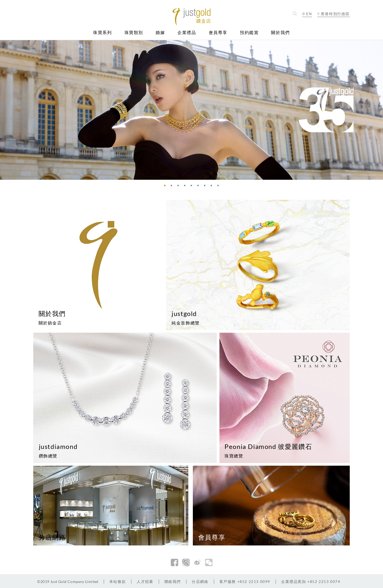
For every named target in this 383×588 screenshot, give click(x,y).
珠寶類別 (134, 33)
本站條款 (118, 581)
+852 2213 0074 (311, 581)
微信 (209, 562)
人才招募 (145, 581)
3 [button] (180, 187)
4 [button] (186, 187)
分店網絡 (200, 581)
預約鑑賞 (249, 33)
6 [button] (199, 187)
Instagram (186, 562)
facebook (174, 562)
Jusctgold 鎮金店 (192, 17)
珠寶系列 (102, 33)
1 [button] (166, 187)
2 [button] (173, 187)
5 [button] (193, 187)
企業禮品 (187, 33)
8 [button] (213, 187)
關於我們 (280, 33)
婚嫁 (160, 33)
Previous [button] (5, 110)
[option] (191, 110)
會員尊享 (218, 33)
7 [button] (206, 187)
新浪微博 (197, 562)
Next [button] (378, 110)
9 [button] (219, 187)
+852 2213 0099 (245, 581)
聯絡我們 (173, 581)
